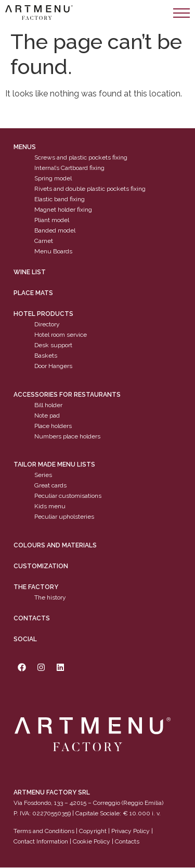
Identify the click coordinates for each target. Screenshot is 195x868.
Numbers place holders (67, 436)
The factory (36, 587)
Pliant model (52, 221)
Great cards (50, 486)
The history (50, 597)
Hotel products (43, 314)
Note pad (47, 415)
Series (43, 475)
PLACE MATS (33, 294)
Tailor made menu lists (54, 465)
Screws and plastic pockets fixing (81, 158)
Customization (41, 566)
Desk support (53, 346)
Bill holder (48, 405)
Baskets (46, 356)
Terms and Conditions (44, 831)
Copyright (93, 831)
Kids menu (50, 507)
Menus (25, 148)
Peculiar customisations (68, 496)
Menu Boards (53, 252)
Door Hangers (53, 366)
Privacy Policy (131, 831)
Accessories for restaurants (67, 395)
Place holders (53, 426)
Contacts (32, 618)
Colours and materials (55, 545)
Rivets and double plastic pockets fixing (90, 189)
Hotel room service (61, 335)
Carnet (44, 241)
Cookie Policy (92, 841)
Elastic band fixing (60, 200)
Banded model (55, 231)
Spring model (53, 179)
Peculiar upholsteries (64, 517)
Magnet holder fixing (63, 210)
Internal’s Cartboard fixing (69, 168)
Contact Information (41, 841)
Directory (47, 325)
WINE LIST (30, 273)
